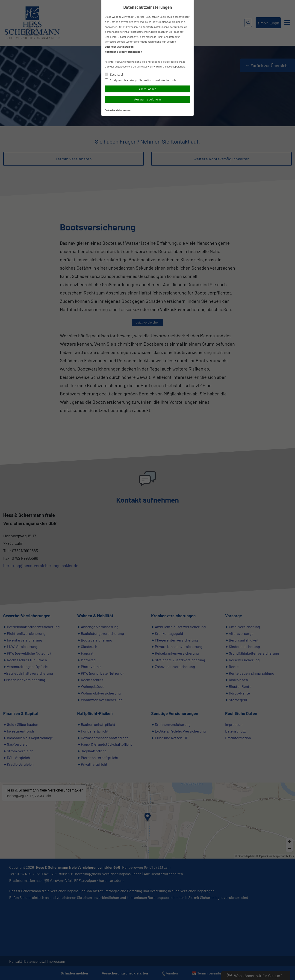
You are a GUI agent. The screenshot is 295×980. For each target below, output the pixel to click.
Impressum (125, 110)
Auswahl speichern (147, 99)
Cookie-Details (112, 110)
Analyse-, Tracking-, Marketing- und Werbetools (141, 80)
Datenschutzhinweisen (119, 47)
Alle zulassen (147, 89)
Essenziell (114, 74)
